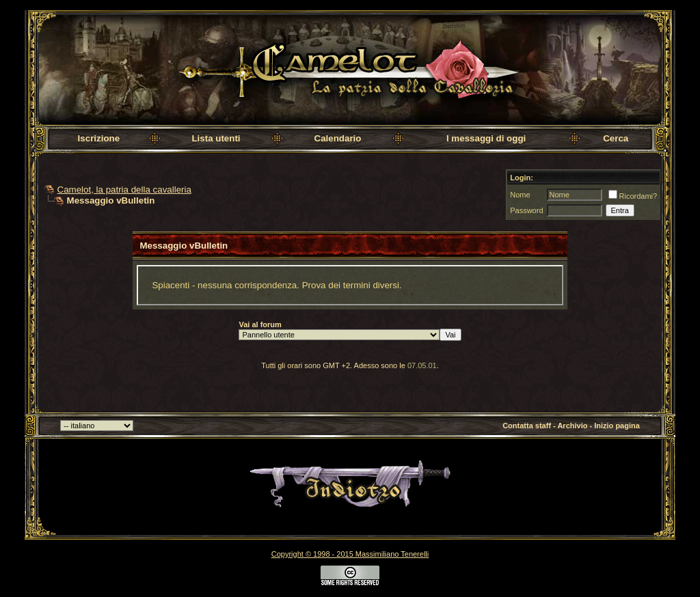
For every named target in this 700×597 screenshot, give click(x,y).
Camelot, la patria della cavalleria (124, 190)
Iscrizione (99, 138)
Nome (520, 195)
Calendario (338, 138)
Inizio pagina (617, 426)
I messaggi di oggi (486, 138)
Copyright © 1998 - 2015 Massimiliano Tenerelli (350, 554)
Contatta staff (527, 426)
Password (526, 210)
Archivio (572, 426)
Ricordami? (633, 196)
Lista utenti (216, 138)
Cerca (616, 138)
